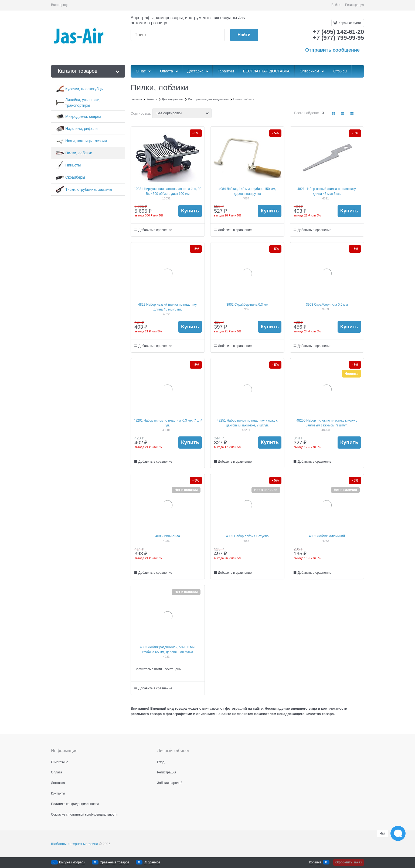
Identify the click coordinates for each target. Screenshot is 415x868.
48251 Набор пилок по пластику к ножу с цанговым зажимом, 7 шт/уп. (247, 423)
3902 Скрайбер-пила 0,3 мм (247, 305)
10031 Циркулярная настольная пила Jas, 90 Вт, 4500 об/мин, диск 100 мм (168, 191)
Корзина (315, 862)
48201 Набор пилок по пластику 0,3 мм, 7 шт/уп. (168, 423)
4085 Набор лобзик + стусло (247, 536)
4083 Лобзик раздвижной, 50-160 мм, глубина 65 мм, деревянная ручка (168, 650)
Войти (336, 5)
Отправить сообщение (332, 50)
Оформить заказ (349, 862)
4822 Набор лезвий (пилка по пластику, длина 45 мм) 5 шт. (168, 307)
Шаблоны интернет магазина (75, 844)
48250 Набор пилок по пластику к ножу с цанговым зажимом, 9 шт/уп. (327, 423)
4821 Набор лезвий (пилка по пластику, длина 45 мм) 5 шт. (327, 191)
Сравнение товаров (115, 862)
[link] (334, 113)
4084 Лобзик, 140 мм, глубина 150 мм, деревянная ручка (247, 191)
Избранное (152, 862)
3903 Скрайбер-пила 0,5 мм (327, 305)
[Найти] (244, 35)
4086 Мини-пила (168, 536)
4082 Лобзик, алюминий (327, 536)
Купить (190, 211)
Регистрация (355, 5)
